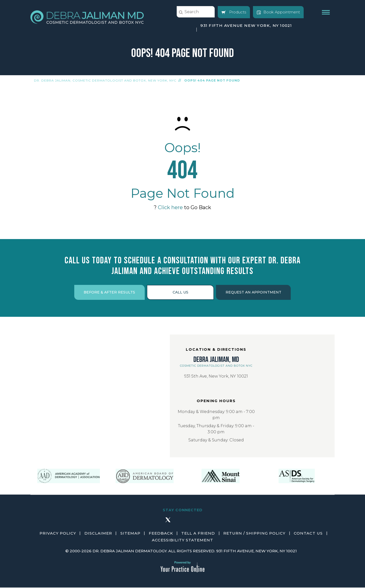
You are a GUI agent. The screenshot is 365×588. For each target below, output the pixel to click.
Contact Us (308, 534)
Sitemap (131, 534)
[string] (196, 12)
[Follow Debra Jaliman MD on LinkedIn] (197, 523)
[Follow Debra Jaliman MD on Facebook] (153, 523)
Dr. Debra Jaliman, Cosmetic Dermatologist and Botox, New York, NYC (105, 80)
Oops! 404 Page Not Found (212, 80)
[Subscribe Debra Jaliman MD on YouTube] (212, 523)
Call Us (180, 293)
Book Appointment (278, 12)
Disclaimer (99, 534)
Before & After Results (108, 293)
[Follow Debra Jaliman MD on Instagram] (182, 523)
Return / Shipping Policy (254, 534)
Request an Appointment (254, 293)
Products (234, 12)
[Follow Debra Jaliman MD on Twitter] (168, 523)
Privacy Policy (59, 534)
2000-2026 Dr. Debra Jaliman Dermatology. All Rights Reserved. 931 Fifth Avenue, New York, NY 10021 (183, 551)
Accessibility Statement (182, 541)
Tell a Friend (198, 534)
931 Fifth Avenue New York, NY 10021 (246, 25)
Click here (170, 207)
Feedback (161, 534)
